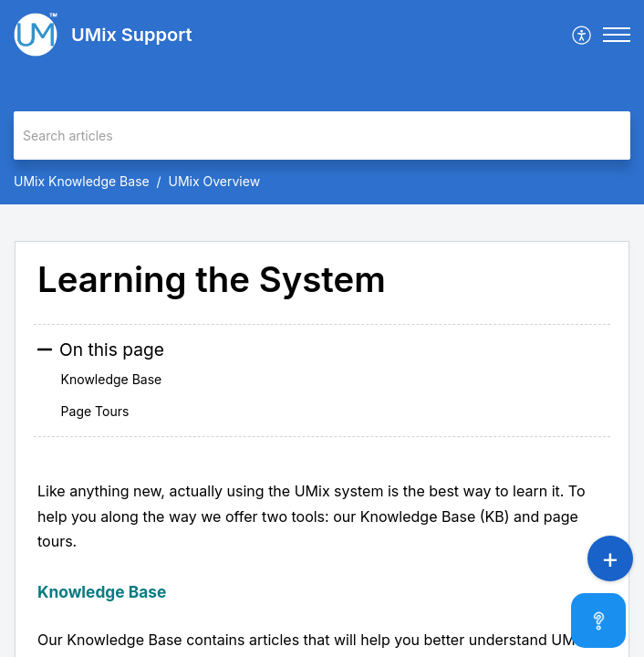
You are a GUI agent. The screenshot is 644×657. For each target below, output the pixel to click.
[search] (322, 136)
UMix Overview (215, 181)
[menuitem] (582, 35)
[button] (582, 35)
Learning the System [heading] (212, 280)
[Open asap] (608, 620)
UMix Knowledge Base (82, 181)
